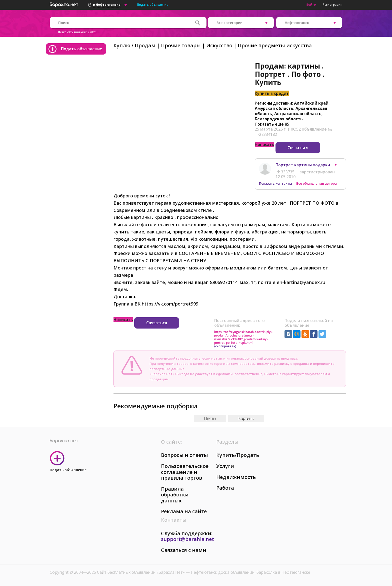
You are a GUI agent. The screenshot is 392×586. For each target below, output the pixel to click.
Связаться (298, 148)
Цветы (210, 418)
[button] (338, 166)
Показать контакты (276, 183)
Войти (311, 5)
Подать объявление (153, 5)
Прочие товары (181, 45)
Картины (246, 418)
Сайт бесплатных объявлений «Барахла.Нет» (141, 572)
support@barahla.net (187, 539)
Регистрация (332, 5)
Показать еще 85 (272, 124)
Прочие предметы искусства (275, 45)
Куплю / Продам (134, 45)
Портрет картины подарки (303, 165)
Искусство (219, 45)
